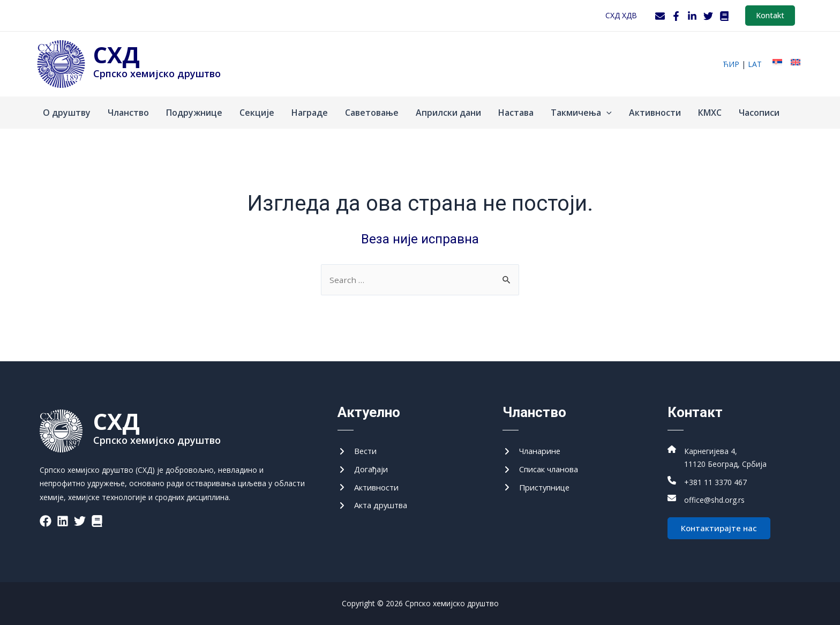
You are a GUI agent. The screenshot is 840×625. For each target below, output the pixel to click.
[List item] (46, 516)
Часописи (759, 113)
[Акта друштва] (376, 504)
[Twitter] (708, 16)
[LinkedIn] (692, 16)
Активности (655, 113)
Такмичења (581, 113)
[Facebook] (676, 16)
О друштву (67, 113)
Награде (310, 113)
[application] (606, 113)
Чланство (128, 113)
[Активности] (371, 486)
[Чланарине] (534, 448)
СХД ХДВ (621, 15)
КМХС (710, 113)
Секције (257, 113)
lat (755, 64)
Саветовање (372, 113)
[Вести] (358, 448)
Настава (516, 113)
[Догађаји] (365, 466)
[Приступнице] (539, 486)
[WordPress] (724, 16)
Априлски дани (448, 113)
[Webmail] (660, 16)
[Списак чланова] (544, 466)
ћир (731, 64)
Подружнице (194, 113)
